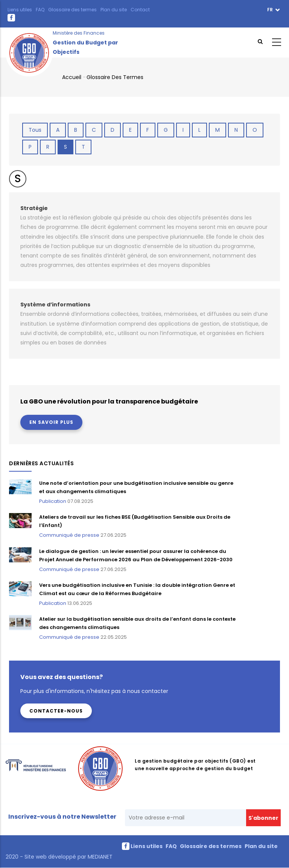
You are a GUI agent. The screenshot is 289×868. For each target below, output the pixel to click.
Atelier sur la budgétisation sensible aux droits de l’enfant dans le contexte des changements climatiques (137, 623)
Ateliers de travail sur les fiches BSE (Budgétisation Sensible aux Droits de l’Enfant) (135, 521)
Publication (53, 501)
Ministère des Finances (79, 33)
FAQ (40, 10)
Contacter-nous (56, 711)
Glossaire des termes (72, 10)
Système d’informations (55, 305)
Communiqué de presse (69, 535)
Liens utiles (20, 10)
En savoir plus (51, 422)
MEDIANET (99, 857)
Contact (140, 10)
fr (271, 10)
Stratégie (34, 208)
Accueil (72, 77)
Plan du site (114, 10)
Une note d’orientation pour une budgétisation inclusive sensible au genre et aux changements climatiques (136, 487)
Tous (35, 130)
